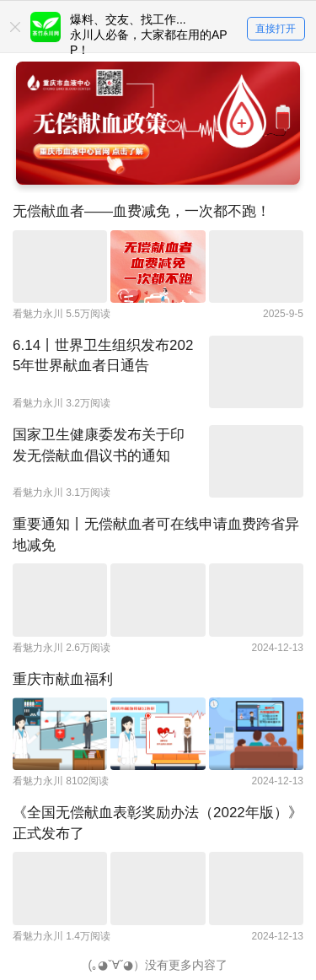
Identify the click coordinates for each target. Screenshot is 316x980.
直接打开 (276, 29)
